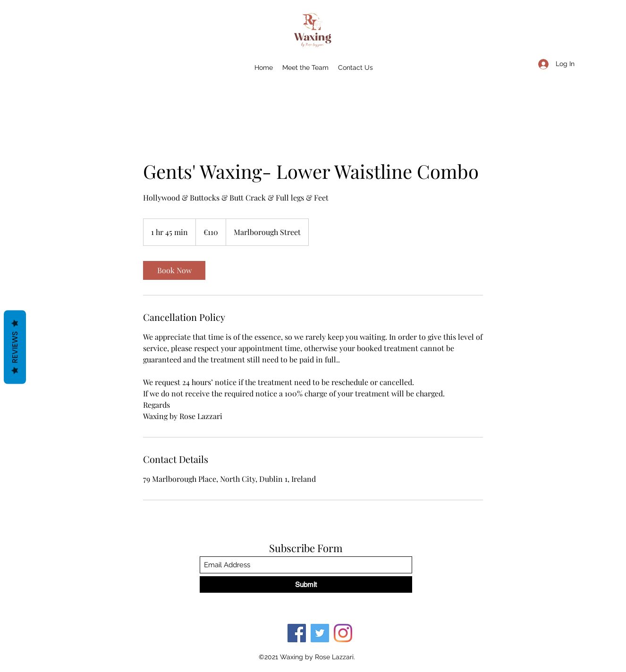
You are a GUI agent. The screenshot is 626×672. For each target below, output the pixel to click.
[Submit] (306, 584)
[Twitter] (320, 633)
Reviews (15, 347)
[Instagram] (343, 633)
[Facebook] (297, 633)
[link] (174, 270)
